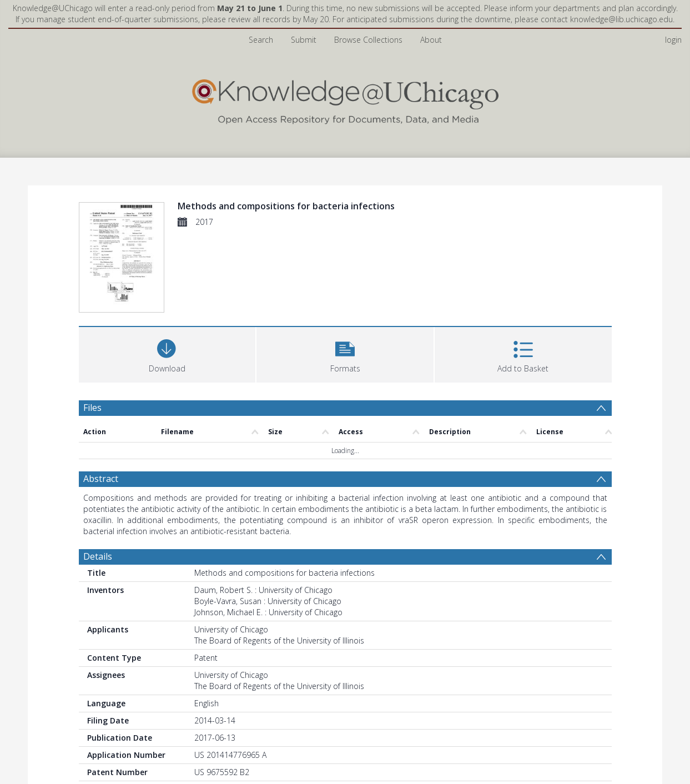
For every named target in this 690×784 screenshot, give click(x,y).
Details (98, 556)
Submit (304, 40)
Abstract (101, 479)
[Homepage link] (345, 99)
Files (92, 408)
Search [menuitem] (261, 40)
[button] (345, 353)
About (431, 40)
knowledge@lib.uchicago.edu (621, 19)
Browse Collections (368, 40)
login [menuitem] (673, 40)
